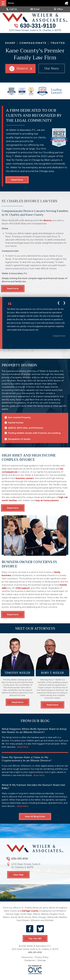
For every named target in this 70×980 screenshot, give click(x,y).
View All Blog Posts (35, 816)
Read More (17, 180)
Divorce (21, 68)
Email (35, 9)
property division (22, 377)
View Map (18, 875)
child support (23, 588)
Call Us (12, 9)
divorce (47, 220)
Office (58, 9)
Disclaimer (30, 960)
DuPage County (30, 911)
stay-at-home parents (47, 500)
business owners (25, 478)
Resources (27, 957)
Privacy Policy (42, 957)
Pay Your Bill (35, 939)
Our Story (52, 68)
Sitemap (42, 960)
